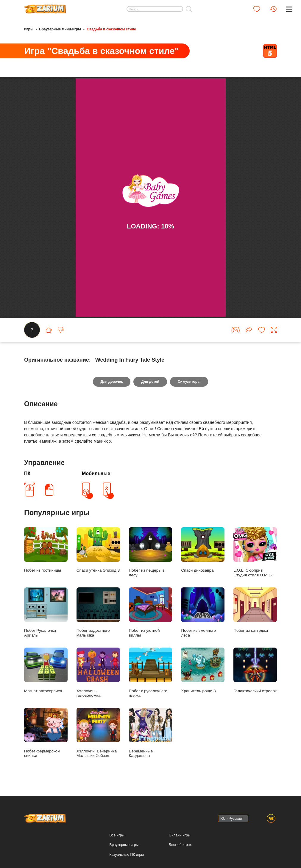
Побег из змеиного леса (203, 612)
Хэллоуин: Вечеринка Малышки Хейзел (98, 733)
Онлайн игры (180, 835)
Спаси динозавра (203, 550)
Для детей (150, 382)
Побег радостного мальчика (98, 612)
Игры (29, 29)
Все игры (117, 835)
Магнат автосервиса (46, 670)
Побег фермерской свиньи (46, 733)
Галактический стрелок (255, 670)
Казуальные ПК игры (127, 855)
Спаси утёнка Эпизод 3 (98, 550)
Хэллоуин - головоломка (98, 673)
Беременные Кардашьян (151, 733)
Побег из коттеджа (255, 610)
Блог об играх (180, 845)
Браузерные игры (124, 845)
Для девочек (112, 382)
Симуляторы (189, 382)
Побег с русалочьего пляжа (151, 673)
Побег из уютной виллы (151, 612)
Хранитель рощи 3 (203, 670)
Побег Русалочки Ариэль (46, 612)
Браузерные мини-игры (60, 29)
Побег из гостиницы (46, 550)
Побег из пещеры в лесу (151, 552)
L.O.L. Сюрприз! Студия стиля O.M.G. (255, 552)
